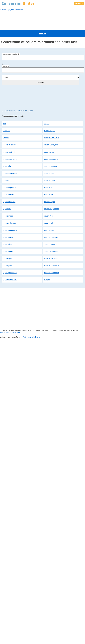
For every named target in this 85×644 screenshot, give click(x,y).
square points (8, 241)
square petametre (51, 227)
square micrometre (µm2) (11, 44)
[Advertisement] (42, 19)
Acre (4, 114)
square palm (49, 220)
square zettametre (10, 270)
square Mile (49, 206)
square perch (8, 227)
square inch (49, 185)
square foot (7, 170)
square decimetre (51, 149)
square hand (49, 178)
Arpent (47, 114)
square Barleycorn (51, 135)
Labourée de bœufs (52, 128)
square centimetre (10, 142)
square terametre (51, 249)
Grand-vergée (50, 121)
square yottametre (10, 263)
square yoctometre (51, 256)
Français (79, 4)
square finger (49, 163)
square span (7, 249)
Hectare (6, 128)
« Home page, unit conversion (11, 10)
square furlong (50, 170)
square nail (49, 213)
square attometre (9, 135)
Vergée (47, 270)
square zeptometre (51, 263)
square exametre (51, 156)
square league (50, 192)
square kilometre (9, 192)
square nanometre (10, 220)
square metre (8, 206)
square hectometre (10, 185)
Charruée (6, 121)
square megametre (52, 199)
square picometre (51, 234)
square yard (7, 256)
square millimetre (9, 213)
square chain (49, 142)
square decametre (10, 149)
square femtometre (10, 163)
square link (7, 199)
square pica (7, 234)
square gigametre (9, 178)
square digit (7, 156)
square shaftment (51, 241)
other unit (6, 57)
